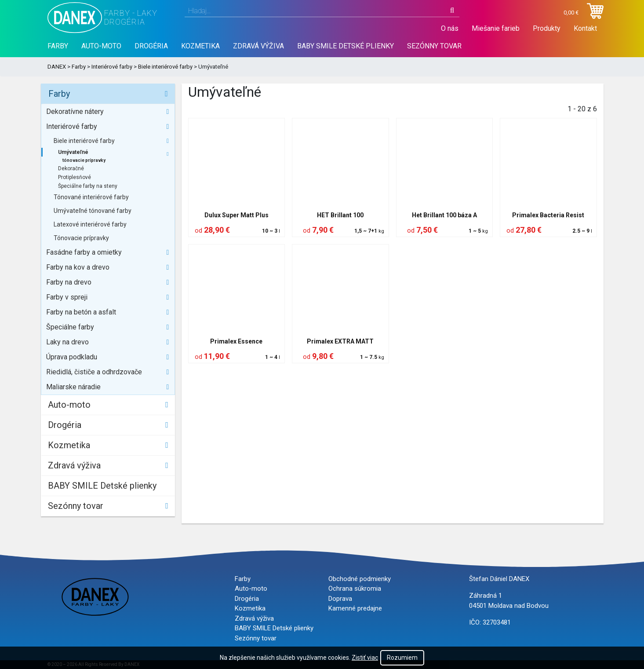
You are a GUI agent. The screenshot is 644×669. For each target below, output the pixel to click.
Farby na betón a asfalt (81, 312)
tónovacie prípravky (84, 160)
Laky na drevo (67, 342)
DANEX (57, 67)
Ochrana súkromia (355, 589)
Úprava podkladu (72, 357)
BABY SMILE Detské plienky (346, 46)
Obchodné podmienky (360, 579)
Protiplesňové (75, 177)
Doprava (340, 599)
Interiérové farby (112, 67)
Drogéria (151, 46)
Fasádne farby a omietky (84, 252)
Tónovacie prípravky (81, 238)
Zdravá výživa (258, 46)
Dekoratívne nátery (75, 111)
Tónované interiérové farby (91, 197)
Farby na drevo (69, 282)
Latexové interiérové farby (90, 224)
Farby (58, 46)
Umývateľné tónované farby (93, 211)
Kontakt (585, 28)
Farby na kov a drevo (78, 267)
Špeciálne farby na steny (88, 186)
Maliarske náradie (73, 387)
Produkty (547, 28)
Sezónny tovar (434, 46)
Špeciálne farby (70, 327)
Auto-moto (101, 46)
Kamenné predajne (355, 608)
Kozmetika (200, 46)
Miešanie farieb (496, 28)
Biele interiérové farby (165, 67)
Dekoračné (71, 168)
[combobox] (322, 11)
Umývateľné (73, 152)
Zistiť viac (365, 658)
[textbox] (322, 11)
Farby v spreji (67, 297)
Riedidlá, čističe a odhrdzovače (94, 372)
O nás (450, 28)
